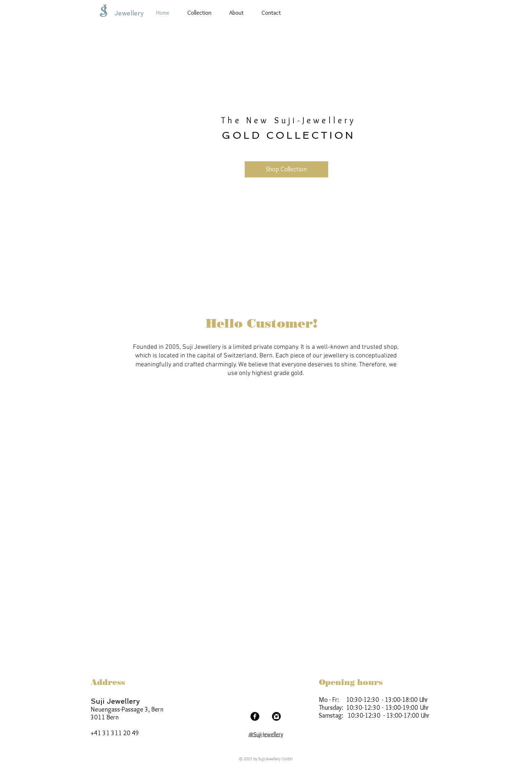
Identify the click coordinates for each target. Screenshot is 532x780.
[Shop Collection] (286, 169)
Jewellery (129, 13)
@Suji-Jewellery (266, 734)
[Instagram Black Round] (276, 716)
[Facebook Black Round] (255, 716)
